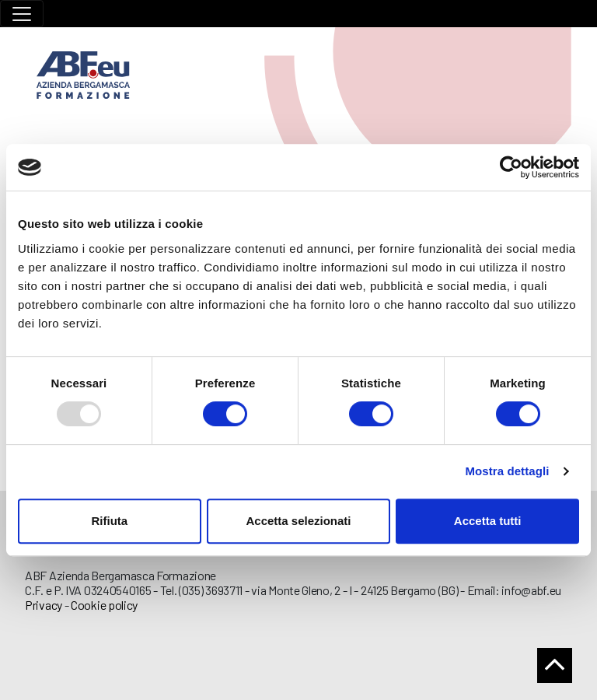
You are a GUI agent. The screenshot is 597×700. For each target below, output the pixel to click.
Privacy (44, 605)
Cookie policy (104, 605)
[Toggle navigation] (22, 14)
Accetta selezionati (298, 521)
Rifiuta (109, 521)
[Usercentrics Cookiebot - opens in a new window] (511, 167)
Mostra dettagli (507, 471)
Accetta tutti (488, 521)
